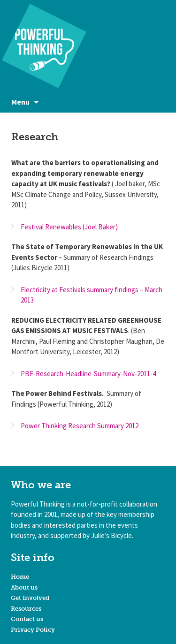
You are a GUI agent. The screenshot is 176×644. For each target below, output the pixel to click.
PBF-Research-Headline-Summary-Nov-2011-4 (88, 374)
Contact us (27, 619)
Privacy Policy (33, 630)
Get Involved (30, 598)
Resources (26, 609)
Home (20, 577)
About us (24, 587)
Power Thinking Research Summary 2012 (80, 426)
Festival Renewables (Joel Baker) (69, 227)
